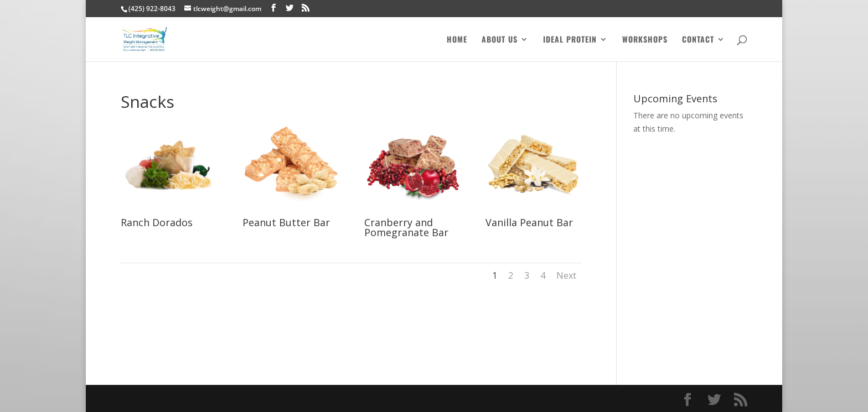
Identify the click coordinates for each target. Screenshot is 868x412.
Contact (698, 40)
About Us (500, 40)
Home (457, 40)
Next (566, 275)
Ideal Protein (570, 40)
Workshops (645, 40)
